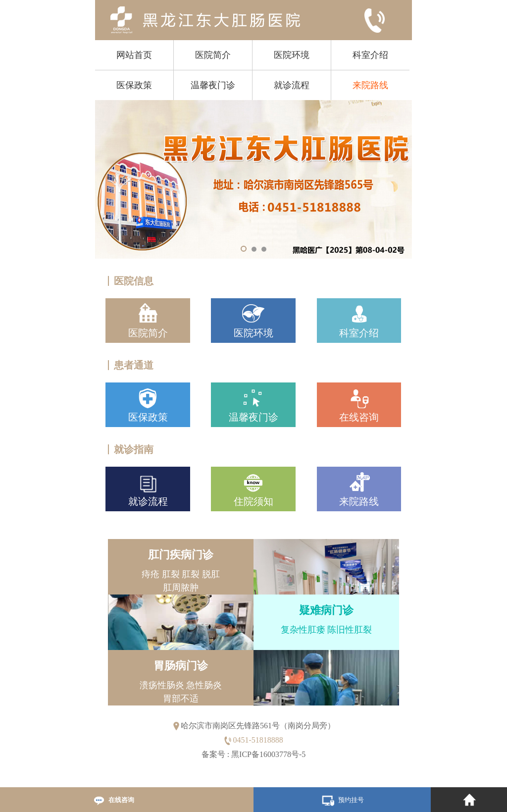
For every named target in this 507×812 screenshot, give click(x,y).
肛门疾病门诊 (181, 555)
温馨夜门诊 (213, 85)
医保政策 (134, 85)
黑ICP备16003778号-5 (268, 754)
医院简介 (213, 55)
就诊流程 (292, 85)
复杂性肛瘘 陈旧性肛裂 (326, 630)
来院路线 (370, 85)
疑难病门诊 (326, 610)
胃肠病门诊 (181, 666)
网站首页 (134, 55)
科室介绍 (370, 55)
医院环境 (292, 55)
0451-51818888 (258, 740)
